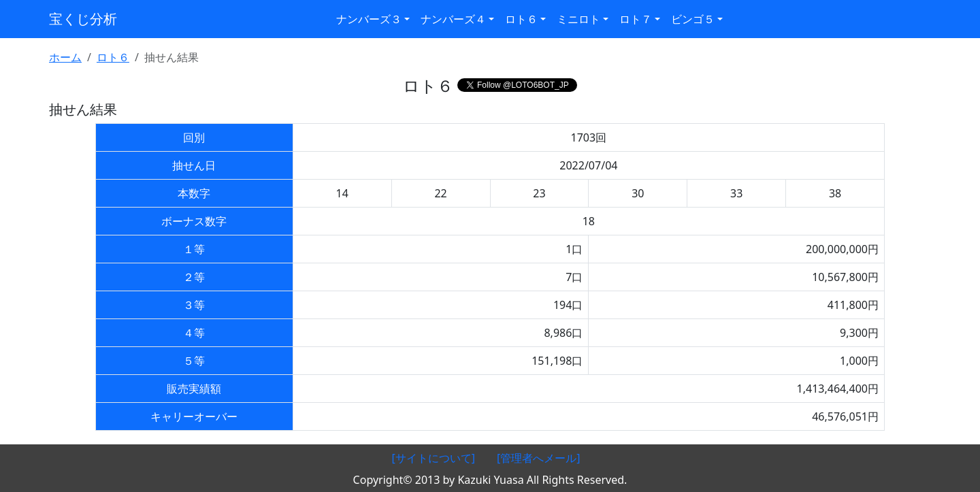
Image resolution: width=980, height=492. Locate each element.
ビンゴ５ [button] (693, 19)
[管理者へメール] (539, 458)
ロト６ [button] (521, 19)
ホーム (65, 57)
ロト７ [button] (636, 19)
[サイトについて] (433, 458)
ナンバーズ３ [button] (369, 19)
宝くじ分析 (83, 19)
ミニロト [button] (578, 19)
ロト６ (113, 57)
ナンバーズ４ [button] (453, 19)
